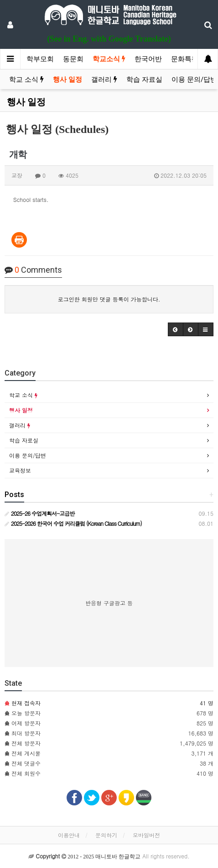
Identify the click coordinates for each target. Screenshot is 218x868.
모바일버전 (146, 835)
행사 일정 (67, 79)
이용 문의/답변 (194, 79)
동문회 (73, 59)
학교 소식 (26, 79)
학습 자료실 (144, 79)
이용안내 (69, 835)
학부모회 (40, 59)
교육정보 (20, 470)
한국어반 (148, 59)
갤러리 (104, 79)
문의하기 (106, 835)
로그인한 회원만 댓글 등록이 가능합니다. (109, 299)
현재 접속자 (26, 703)
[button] (176, 329)
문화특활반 (188, 59)
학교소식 (109, 59)
